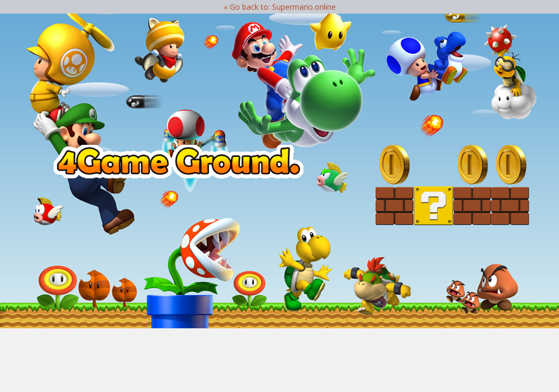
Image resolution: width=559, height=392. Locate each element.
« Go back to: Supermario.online (280, 7)
